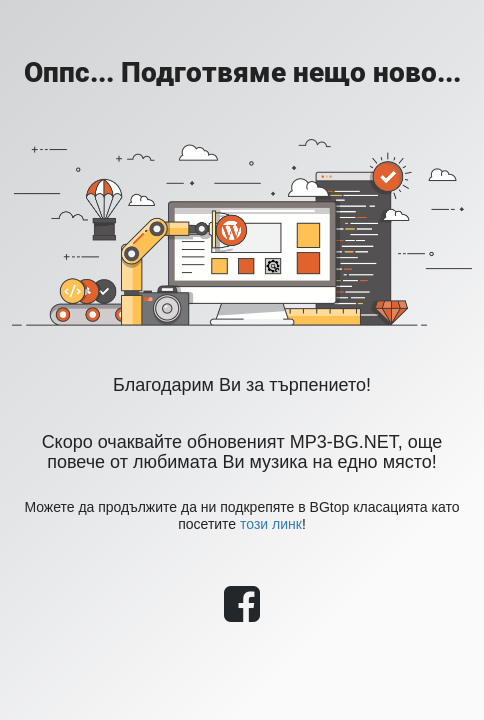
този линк (271, 524)
